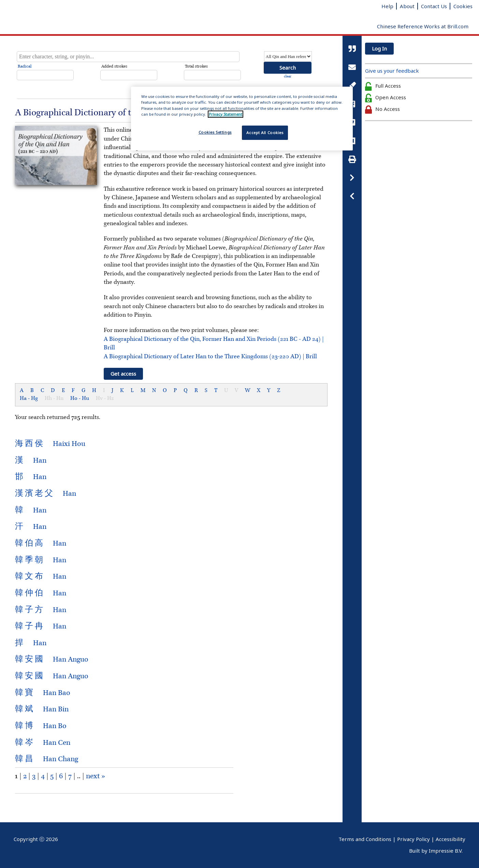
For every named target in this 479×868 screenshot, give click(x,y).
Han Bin (42, 709)
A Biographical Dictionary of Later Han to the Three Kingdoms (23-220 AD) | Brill (210, 357)
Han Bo (41, 726)
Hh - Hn (54, 399)
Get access (123, 374)
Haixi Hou (50, 444)
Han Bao (43, 693)
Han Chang (47, 759)
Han (31, 461)
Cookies (463, 6)
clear (288, 76)
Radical (25, 67)
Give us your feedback (392, 71)
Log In (379, 48)
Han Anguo (52, 660)
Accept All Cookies (265, 133)
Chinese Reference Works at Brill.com (423, 26)
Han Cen (43, 743)
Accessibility (451, 839)
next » (96, 776)
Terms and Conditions (365, 839)
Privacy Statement (226, 114)
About (407, 6)
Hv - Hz (105, 399)
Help (387, 6)
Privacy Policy (413, 839)
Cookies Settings (215, 132)
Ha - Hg (29, 399)
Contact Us (434, 6)
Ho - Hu (80, 399)
